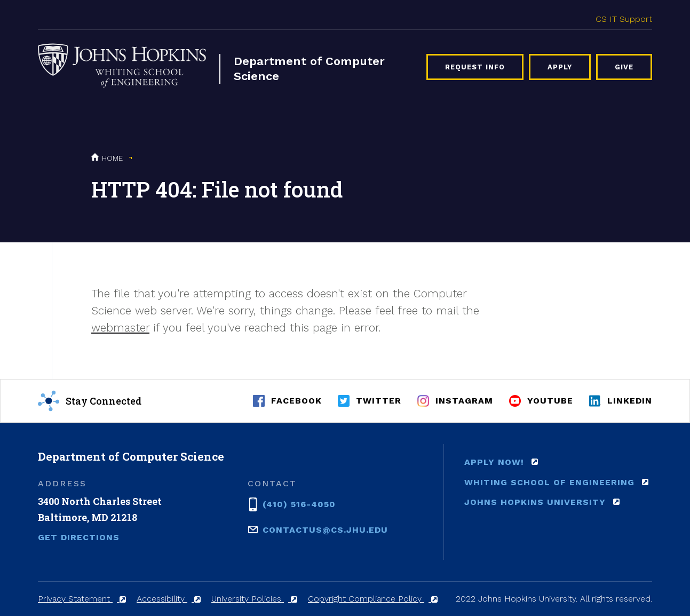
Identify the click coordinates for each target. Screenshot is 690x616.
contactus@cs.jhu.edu (325, 529)
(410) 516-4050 (299, 503)
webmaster (120, 327)
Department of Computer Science (309, 69)
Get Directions (79, 537)
